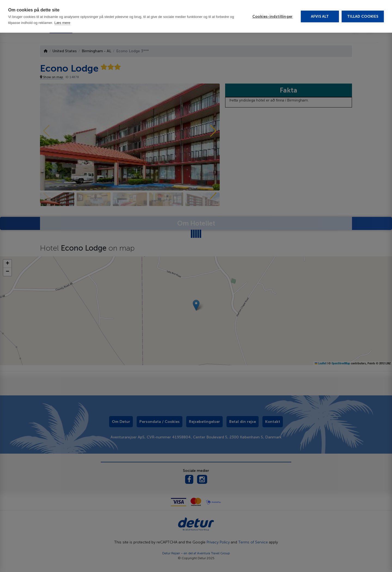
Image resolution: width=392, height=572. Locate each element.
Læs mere (62, 16)
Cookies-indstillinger (272, 10)
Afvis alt (320, 10)
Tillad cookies (363, 10)
